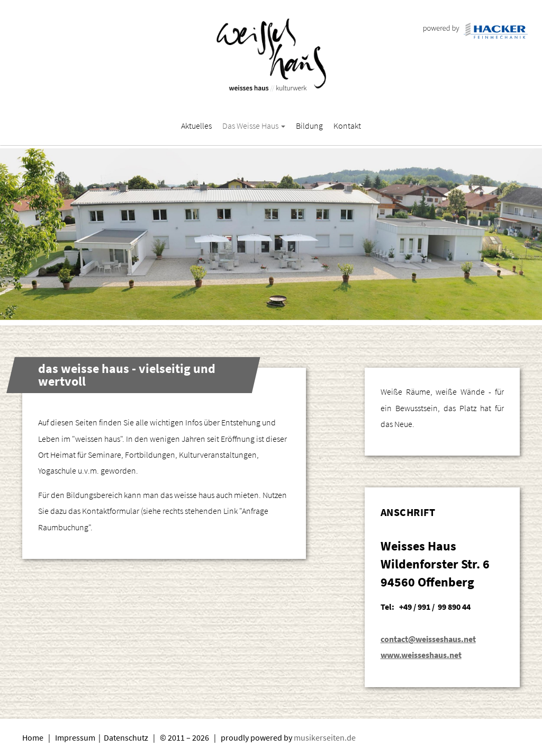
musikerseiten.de (325, 737)
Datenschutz (127, 737)
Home (33, 737)
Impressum (76, 737)
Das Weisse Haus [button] (254, 126)
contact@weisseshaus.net (428, 639)
